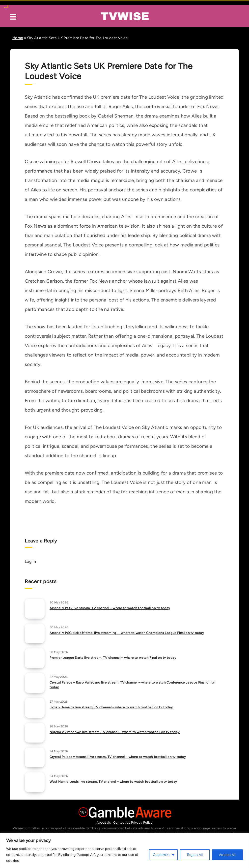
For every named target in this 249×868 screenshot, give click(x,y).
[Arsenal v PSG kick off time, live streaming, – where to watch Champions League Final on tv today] (35, 633)
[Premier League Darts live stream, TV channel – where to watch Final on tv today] (35, 658)
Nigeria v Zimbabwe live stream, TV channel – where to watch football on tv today (115, 732)
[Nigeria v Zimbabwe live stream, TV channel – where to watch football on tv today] (35, 733)
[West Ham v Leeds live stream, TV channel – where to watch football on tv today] (35, 782)
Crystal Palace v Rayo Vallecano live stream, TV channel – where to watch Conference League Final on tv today (132, 685)
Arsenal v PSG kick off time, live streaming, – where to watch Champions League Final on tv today (127, 633)
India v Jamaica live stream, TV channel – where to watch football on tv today (111, 707)
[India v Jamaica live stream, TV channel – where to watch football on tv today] (35, 708)
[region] (124, 851)
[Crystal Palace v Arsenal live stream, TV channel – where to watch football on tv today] (35, 757)
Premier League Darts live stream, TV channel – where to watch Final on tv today (113, 658)
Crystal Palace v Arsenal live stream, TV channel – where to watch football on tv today (118, 757)
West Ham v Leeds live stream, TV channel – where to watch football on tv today (113, 782)
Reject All (195, 855)
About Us (104, 823)
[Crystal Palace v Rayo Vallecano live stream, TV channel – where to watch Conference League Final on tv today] (35, 683)
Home (18, 38)
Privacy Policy (142, 823)
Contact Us (122, 823)
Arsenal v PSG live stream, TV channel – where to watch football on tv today (110, 608)
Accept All (227, 855)
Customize (162, 855)
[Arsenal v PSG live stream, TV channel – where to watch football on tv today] (35, 609)
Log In (30, 561)
